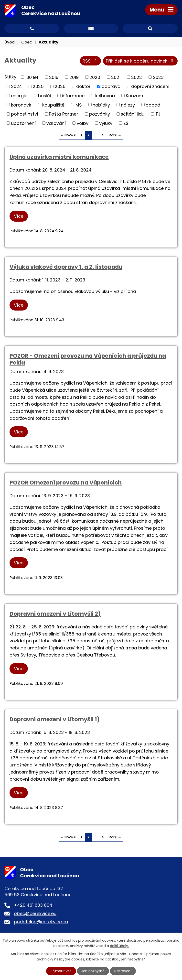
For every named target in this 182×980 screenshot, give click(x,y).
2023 (158, 77)
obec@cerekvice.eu (35, 913)
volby (83, 123)
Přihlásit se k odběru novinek (140, 61)
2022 (137, 77)
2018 (54, 77)
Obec (27, 42)
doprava (111, 86)
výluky (106, 123)
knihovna (105, 96)
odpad (153, 105)
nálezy (128, 105)
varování (56, 123)
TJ (158, 114)
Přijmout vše (61, 971)
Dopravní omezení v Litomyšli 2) (55, 614)
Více (19, 216)
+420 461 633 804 (33, 905)
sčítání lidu (133, 114)
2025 (38, 86)
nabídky (101, 105)
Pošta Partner (64, 114)
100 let (32, 77)
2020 (95, 77)
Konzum (134, 96)
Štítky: (11, 77)
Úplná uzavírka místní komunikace (59, 157)
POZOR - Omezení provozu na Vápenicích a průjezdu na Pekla (88, 359)
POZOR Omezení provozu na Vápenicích (66, 483)
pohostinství (25, 114)
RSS (91, 61)
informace (73, 96)
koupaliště (53, 105)
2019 (74, 77)
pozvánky (100, 114)
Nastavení (123, 971)
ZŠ (126, 123)
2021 (116, 77)
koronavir (21, 105)
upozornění (23, 123)
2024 (16, 86)
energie (19, 96)
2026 (60, 86)
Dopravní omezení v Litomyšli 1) (55, 719)
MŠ (79, 105)
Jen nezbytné (93, 971)
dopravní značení (150, 86)
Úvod (10, 42)
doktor (83, 86)
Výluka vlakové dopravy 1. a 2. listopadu (66, 267)
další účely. (119, 946)
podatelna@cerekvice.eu (41, 922)
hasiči (44, 96)
